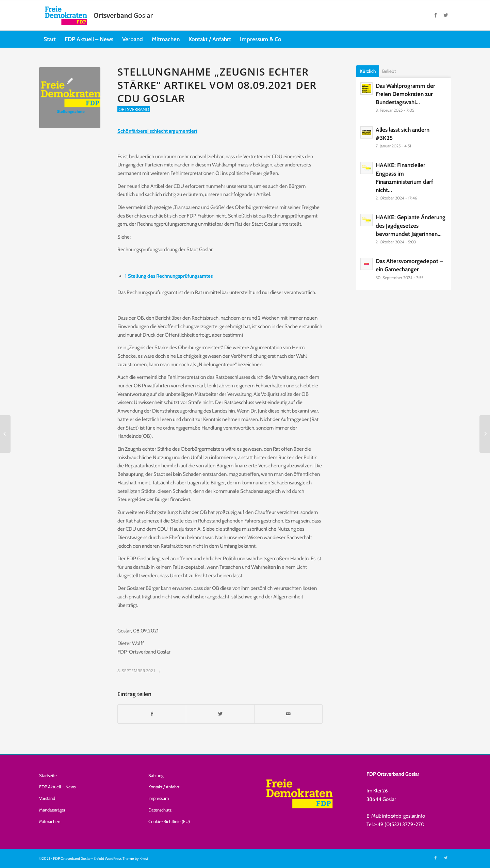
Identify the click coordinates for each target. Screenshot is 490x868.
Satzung (156, 775)
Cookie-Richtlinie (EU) (169, 821)
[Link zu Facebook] (436, 15)
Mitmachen (50, 821)
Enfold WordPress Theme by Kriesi (121, 858)
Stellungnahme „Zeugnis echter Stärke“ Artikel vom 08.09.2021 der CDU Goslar (217, 85)
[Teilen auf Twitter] (220, 714)
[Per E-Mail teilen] (288, 714)
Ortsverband (134, 109)
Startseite (48, 775)
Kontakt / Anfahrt (164, 787)
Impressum (159, 798)
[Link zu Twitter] (446, 15)
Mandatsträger (52, 810)
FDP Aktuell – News (57, 787)
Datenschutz (160, 810)
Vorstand (47, 798)
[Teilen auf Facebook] (152, 714)
